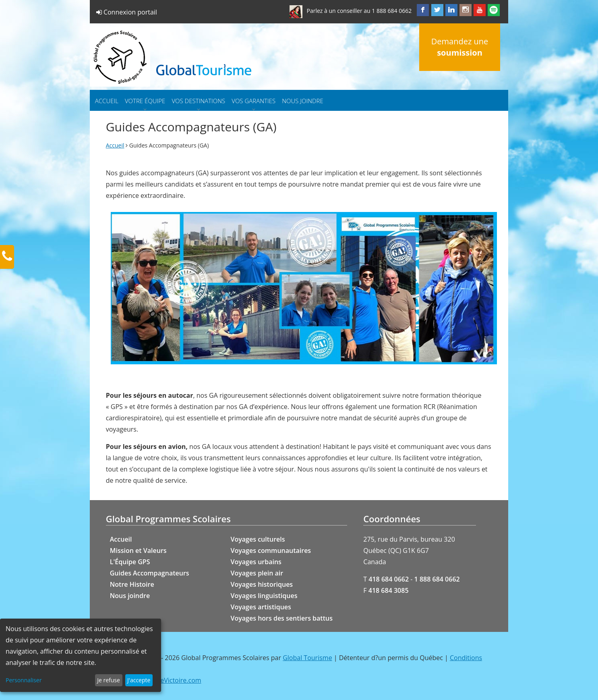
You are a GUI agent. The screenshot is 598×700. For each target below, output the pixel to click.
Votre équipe (145, 101)
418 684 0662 (389, 579)
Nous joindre (303, 101)
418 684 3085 (389, 590)
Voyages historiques (262, 584)
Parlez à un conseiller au (338, 11)
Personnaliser (24, 680)
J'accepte (139, 680)
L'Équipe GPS (130, 562)
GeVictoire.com (179, 680)
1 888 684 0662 (392, 11)
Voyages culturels (258, 539)
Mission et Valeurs (138, 550)
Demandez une (460, 47)
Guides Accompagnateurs (150, 573)
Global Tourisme (307, 658)
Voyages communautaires (271, 550)
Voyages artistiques (261, 607)
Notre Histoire (132, 584)
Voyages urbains (256, 562)
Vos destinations (198, 101)
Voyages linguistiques (264, 596)
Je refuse (109, 680)
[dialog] (81, 655)
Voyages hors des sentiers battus (282, 618)
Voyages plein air (257, 573)
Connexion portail (127, 12)
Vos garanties (253, 101)
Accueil (107, 101)
